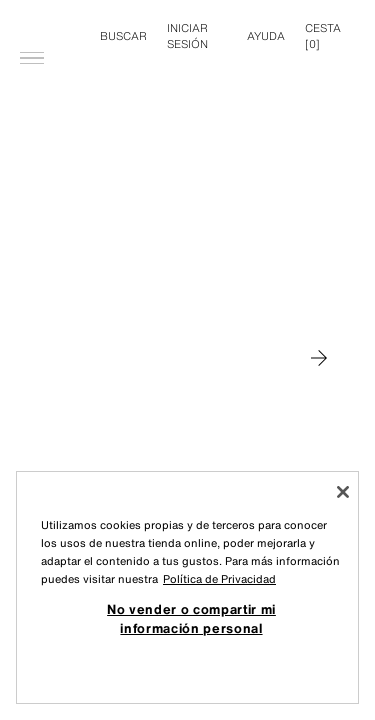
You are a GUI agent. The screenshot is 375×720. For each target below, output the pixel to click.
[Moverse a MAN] (319, 358)
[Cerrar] (343, 492)
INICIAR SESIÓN (187, 36)
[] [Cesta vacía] (323, 36)
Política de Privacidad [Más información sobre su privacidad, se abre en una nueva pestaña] (219, 579)
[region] (187, 587)
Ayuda (266, 36)
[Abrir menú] (32, 26)
